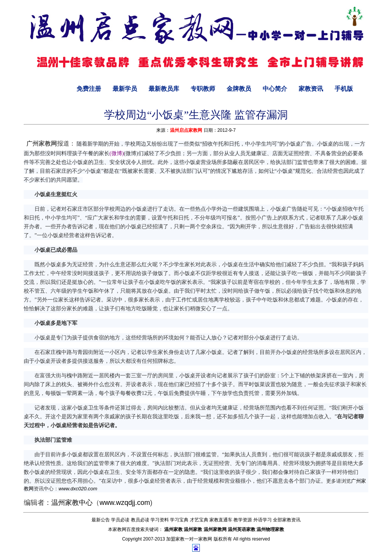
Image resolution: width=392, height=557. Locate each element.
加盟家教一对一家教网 (189, 539)
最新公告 (101, 520)
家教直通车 (221, 520)
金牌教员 (239, 89)
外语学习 (263, 520)
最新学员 (125, 89)
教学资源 (243, 520)
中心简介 (275, 89)
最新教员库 (164, 89)
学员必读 (120, 520)
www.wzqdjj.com (125, 503)
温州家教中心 (72, 503)
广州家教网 (42, 143)
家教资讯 (311, 89)
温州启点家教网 (186, 130)
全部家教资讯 (287, 520)
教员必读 (140, 520)
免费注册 (89, 89)
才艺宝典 (199, 520)
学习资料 (160, 520)
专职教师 (203, 89)
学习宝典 (179, 520)
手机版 (344, 89)
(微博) (117, 153)
